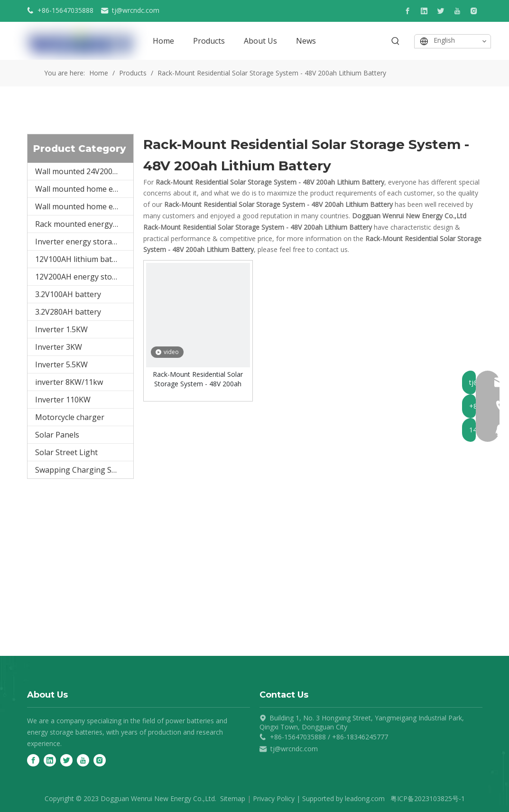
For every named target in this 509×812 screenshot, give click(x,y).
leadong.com (365, 798)
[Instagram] (474, 11)
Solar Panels (57, 435)
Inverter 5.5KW (61, 364)
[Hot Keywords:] (396, 41)
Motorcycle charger (70, 417)
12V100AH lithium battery (81, 259)
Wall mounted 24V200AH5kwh (84, 171)
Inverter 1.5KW (61, 329)
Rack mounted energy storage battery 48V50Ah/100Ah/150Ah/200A (84, 224)
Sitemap (233, 798)
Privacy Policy (274, 798)
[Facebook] (407, 11)
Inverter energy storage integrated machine (84, 242)
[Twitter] (441, 11)
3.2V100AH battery (68, 294)
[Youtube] (457, 11)
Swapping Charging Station (84, 470)
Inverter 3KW (59, 347)
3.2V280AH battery (68, 312)
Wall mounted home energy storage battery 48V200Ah (84, 206)
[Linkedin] (424, 11)
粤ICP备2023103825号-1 (428, 798)
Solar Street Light (66, 452)
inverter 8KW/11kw (69, 382)
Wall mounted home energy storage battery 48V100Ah (84, 189)
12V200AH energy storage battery (84, 277)
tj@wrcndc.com (136, 10)
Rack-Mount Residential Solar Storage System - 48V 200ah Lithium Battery (198, 379)
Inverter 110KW (63, 400)
